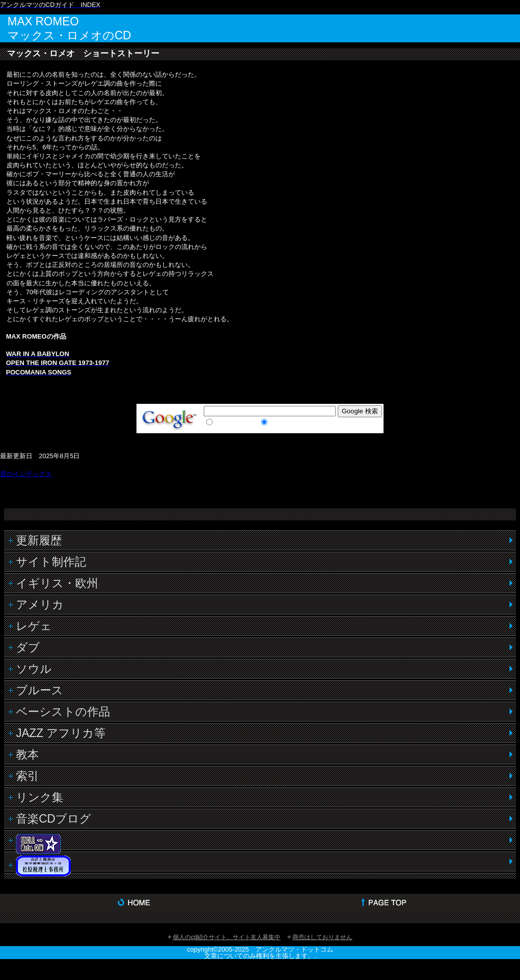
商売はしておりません (322, 937)
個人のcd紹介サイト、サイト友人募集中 (227, 937)
